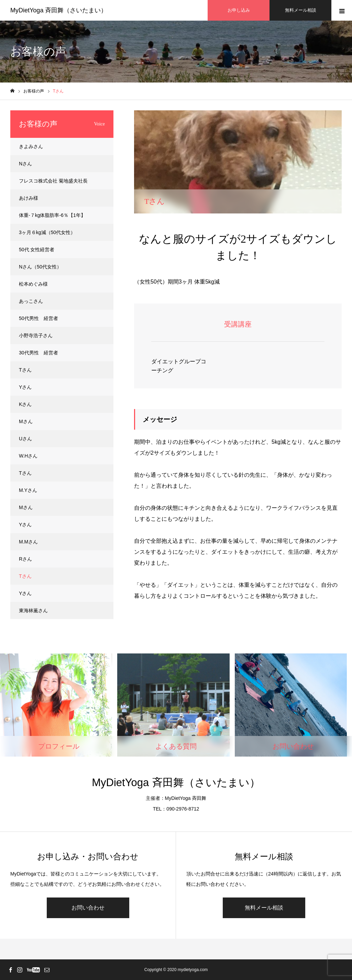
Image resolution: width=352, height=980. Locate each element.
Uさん (25, 439)
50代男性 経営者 (38, 318)
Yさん (25, 387)
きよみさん (31, 146)
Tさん (25, 370)
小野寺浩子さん (36, 335)
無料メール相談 (264, 908)
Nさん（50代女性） (40, 267)
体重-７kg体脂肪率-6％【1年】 (52, 215)
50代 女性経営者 (37, 250)
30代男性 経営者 (38, 353)
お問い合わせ (88, 908)
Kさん (25, 404)
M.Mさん (28, 542)
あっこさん (31, 301)
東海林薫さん (33, 610)
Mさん (26, 421)
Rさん (25, 559)
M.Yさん (28, 490)
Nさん (25, 164)
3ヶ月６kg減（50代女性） (47, 232)
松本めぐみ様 (33, 284)
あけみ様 (29, 198)
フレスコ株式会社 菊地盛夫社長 (53, 181)
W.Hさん (28, 456)
